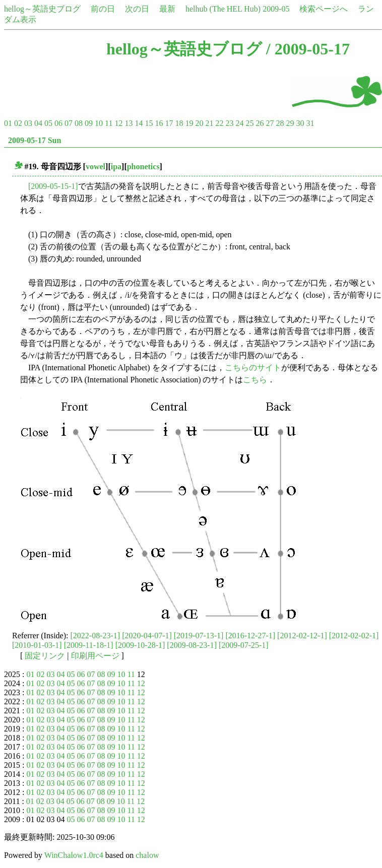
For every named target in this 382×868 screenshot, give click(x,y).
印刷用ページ (95, 656)
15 (149, 123)
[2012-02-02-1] (354, 636)
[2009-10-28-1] (140, 645)
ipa (116, 166)
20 (199, 123)
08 (79, 123)
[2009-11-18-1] (89, 645)
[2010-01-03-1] (37, 645)
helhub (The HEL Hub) (223, 9)
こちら (255, 380)
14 (139, 123)
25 (249, 123)
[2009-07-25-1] (244, 645)
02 (18, 123)
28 (280, 123)
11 (109, 123)
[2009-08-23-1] (192, 645)
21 (209, 123)
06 (58, 123)
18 (179, 123)
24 (239, 123)
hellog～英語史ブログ (42, 9)
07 (69, 123)
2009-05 (276, 9)
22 (219, 123)
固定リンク (45, 656)
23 (229, 123)
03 (28, 123)
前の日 (103, 9)
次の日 (137, 9)
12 (118, 123)
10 (99, 123)
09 (89, 123)
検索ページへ (324, 9)
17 (169, 123)
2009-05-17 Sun (35, 140)
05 (48, 123)
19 (189, 123)
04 (38, 123)
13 (129, 123)
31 (310, 123)
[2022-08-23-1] (95, 636)
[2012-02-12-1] (302, 636)
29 (290, 123)
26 (260, 123)
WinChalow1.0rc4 (74, 855)
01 (8, 123)
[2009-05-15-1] (53, 186)
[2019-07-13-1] (199, 636)
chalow (147, 855)
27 (270, 123)
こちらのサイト (253, 368)
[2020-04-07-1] (147, 636)
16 (159, 123)
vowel (95, 166)
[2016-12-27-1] (250, 636)
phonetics (143, 166)
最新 (167, 9)
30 (300, 123)
